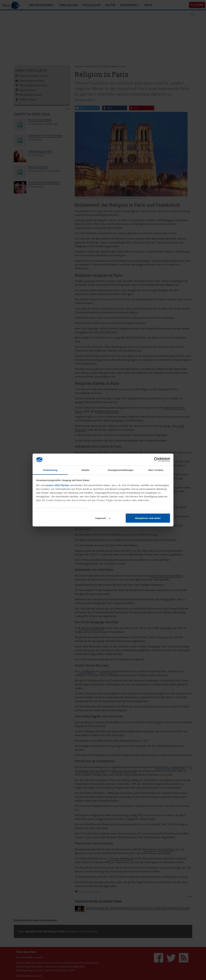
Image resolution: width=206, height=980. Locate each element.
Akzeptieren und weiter (148, 518)
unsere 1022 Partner (57, 485)
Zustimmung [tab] (50, 470)
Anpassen (103, 518)
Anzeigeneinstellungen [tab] (121, 470)
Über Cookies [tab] (156, 470)
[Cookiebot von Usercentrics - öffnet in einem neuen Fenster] (156, 460)
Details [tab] (85, 470)
